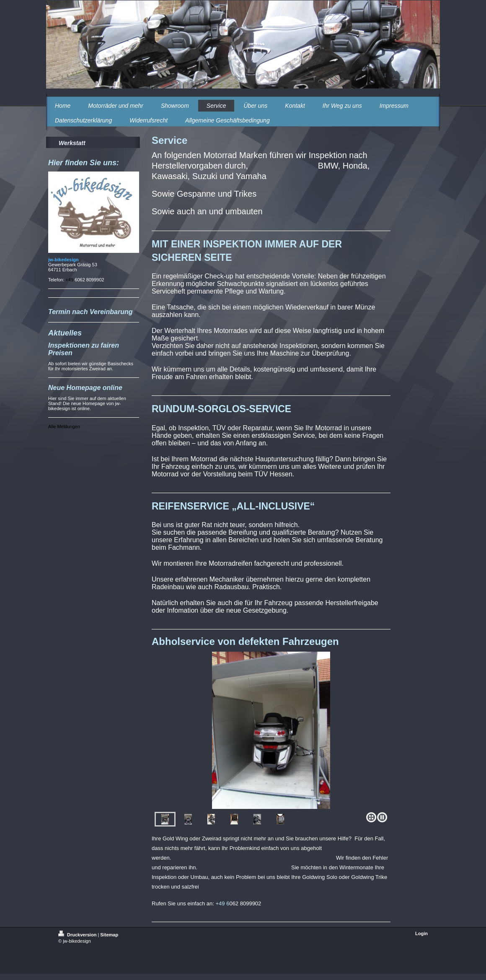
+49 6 (223, 903)
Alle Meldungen (64, 426)
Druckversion (78, 935)
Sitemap (109, 935)
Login (421, 933)
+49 (70, 280)
